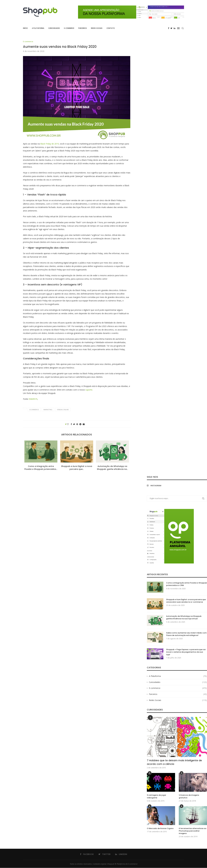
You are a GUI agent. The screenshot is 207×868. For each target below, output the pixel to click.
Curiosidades (54, 28)
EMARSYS (33, 399)
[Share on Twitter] (74, 424)
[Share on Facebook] (71, 424)
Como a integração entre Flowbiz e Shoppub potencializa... (41, 468)
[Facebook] (169, 28)
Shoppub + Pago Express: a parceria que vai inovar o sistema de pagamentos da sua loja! (186, 652)
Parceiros (83, 28)
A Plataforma (38, 28)
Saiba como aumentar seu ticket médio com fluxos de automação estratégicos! (186, 634)
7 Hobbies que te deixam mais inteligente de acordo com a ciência (174, 762)
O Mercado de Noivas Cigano (160, 828)
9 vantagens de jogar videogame (156, 797)
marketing (48, 410)
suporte (89, 390)
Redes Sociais (97, 28)
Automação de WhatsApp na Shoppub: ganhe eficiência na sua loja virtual (184, 618)
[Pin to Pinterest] (77, 424)
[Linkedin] (175, 28)
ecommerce (34, 410)
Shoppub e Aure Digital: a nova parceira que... (77, 468)
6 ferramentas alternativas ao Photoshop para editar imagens (193, 831)
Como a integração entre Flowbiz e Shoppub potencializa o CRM (186, 584)
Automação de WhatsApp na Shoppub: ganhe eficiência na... (112, 468)
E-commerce (69, 28)
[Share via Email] (84, 424)
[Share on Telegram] (80, 424)
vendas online (63, 410)
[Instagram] (161, 486)
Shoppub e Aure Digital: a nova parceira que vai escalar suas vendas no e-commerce (186, 601)
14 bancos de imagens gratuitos (189, 797)
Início (25, 28)
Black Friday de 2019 (50, 144)
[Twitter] (171, 28)
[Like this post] (68, 424)
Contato (111, 28)
